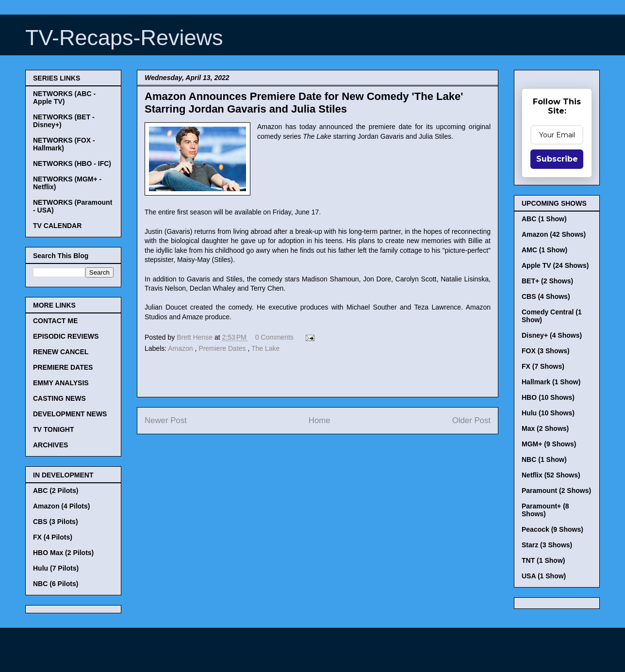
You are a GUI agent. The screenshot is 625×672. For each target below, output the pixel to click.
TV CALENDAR (57, 226)
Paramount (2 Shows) (556, 491)
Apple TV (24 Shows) (555, 265)
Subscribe (557, 159)
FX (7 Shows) (543, 366)
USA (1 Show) (544, 576)
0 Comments (274, 337)
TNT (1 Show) (543, 560)
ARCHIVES (50, 445)
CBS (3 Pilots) (56, 522)
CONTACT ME (55, 321)
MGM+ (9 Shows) (549, 444)
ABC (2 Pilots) (56, 491)
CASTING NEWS (59, 398)
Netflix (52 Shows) (551, 475)
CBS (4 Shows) (546, 296)
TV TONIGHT (54, 429)
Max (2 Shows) (545, 428)
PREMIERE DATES (63, 367)
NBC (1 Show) (544, 459)
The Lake (265, 348)
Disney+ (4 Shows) (552, 335)
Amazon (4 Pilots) (61, 506)
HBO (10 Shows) (548, 397)
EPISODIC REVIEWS (66, 336)
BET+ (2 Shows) (547, 281)
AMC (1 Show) (544, 250)
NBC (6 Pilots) (56, 584)
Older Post (471, 420)
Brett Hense (196, 337)
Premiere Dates (223, 348)
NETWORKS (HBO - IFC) (72, 164)
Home (320, 420)
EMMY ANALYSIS (61, 383)
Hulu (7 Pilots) (56, 568)
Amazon (181, 348)
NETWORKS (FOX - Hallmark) (64, 144)
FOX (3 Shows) (546, 351)
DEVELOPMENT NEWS (70, 414)
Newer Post (166, 420)
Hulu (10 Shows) (548, 413)
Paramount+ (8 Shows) (545, 510)
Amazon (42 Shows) (554, 234)
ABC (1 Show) (544, 219)
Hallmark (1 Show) (551, 382)
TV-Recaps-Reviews (124, 38)
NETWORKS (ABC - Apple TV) (64, 98)
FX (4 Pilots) (53, 537)
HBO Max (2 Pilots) (63, 553)
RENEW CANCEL (61, 352)
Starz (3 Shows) (547, 545)
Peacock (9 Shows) (552, 529)
